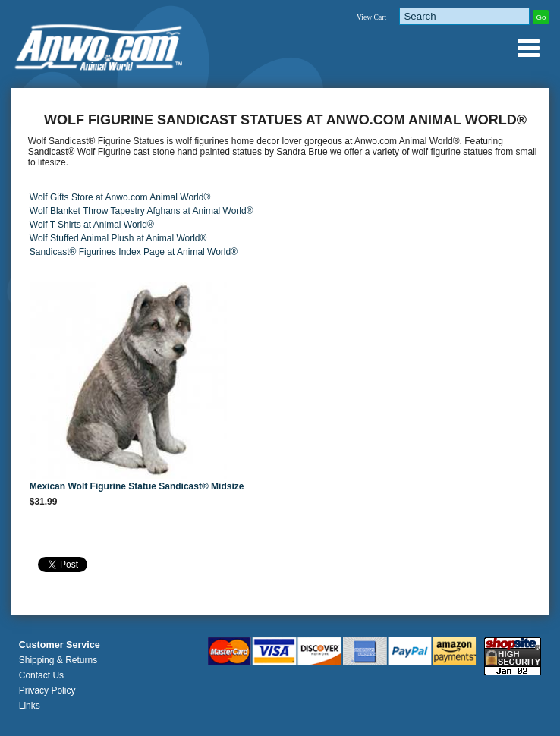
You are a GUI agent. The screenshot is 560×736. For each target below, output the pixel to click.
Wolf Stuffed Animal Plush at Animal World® (118, 238)
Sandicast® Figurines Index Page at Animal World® (134, 252)
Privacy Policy (47, 690)
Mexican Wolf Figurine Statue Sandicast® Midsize (137, 486)
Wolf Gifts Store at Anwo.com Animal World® (120, 197)
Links (30, 706)
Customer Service (60, 645)
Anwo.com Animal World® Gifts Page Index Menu (528, 48)
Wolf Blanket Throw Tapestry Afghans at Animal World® (142, 211)
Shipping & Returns (58, 660)
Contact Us (41, 675)
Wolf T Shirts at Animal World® (92, 225)
